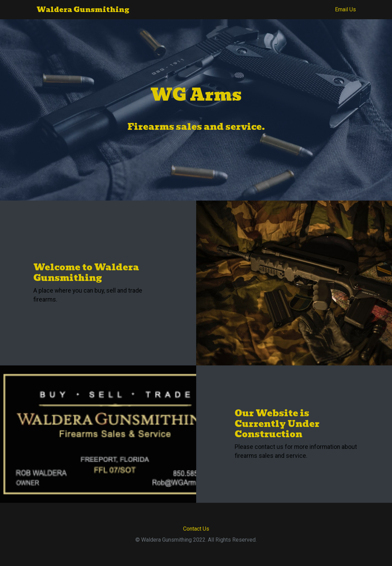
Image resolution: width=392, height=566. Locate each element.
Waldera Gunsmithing (83, 10)
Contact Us (196, 529)
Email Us (345, 9)
